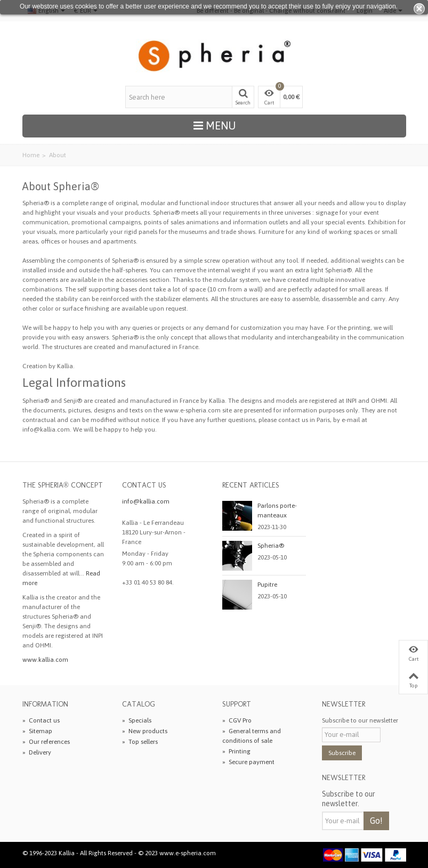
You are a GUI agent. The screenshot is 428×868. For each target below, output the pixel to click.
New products (145, 731)
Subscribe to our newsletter (360, 720)
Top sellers (140, 742)
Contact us (41, 720)
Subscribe (342, 753)
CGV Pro (237, 720)
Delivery (37, 752)
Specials (137, 720)
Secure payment (248, 762)
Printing (236, 751)
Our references (46, 742)
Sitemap (37, 731)
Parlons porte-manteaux (277, 510)
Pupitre (267, 585)
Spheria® (271, 546)
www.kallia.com (45, 660)
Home (31, 155)
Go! (376, 821)
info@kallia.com (146, 501)
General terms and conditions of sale (252, 736)
